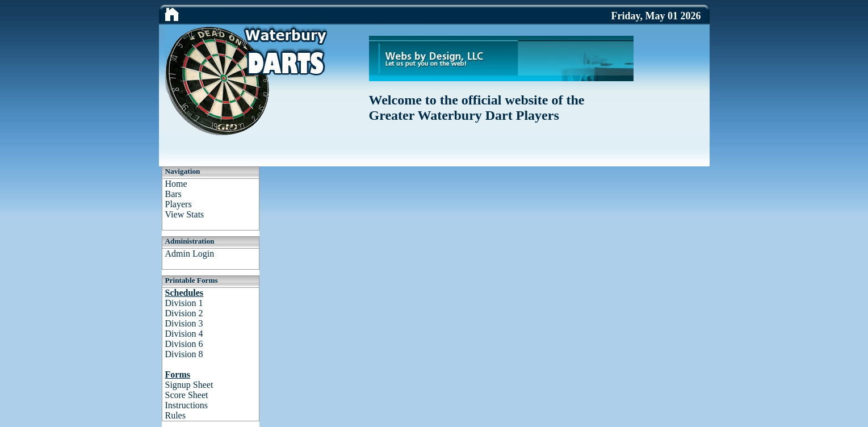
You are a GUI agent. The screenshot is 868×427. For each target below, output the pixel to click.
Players (179, 204)
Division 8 (184, 354)
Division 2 (184, 313)
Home (176, 184)
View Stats (185, 214)
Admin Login (190, 254)
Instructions (187, 405)
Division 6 (184, 344)
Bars (173, 194)
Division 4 (184, 334)
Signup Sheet (189, 385)
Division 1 (184, 303)
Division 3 (184, 323)
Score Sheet (187, 395)
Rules (175, 415)
